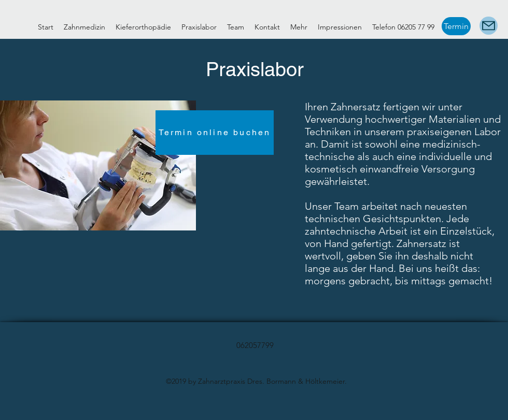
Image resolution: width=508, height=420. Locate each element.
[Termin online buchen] (215, 133)
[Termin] (456, 26)
